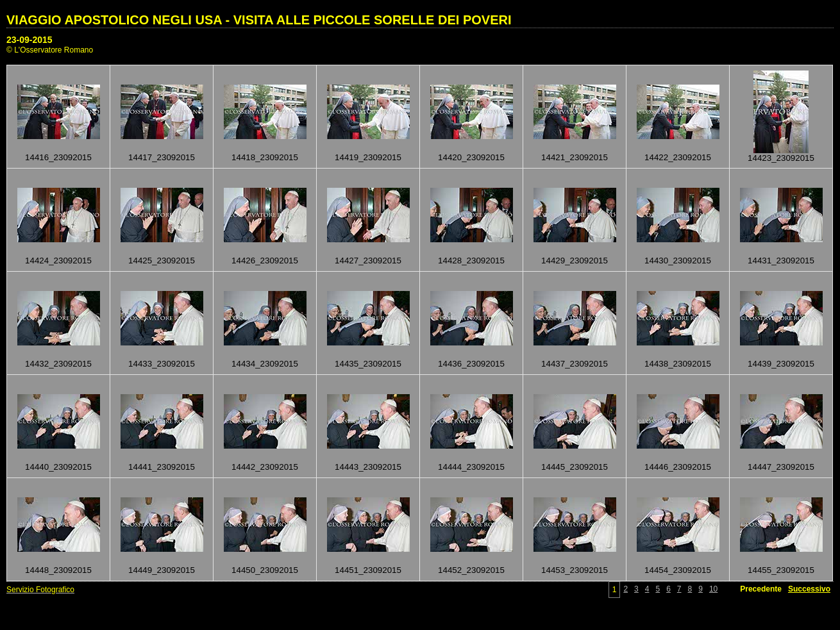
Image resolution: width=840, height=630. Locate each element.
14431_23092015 (781, 261)
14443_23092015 (368, 467)
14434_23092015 (265, 364)
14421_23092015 (575, 157)
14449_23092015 (162, 570)
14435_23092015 (368, 364)
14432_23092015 (58, 364)
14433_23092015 (162, 364)
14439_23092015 (781, 364)
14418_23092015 (265, 157)
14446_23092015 (678, 467)
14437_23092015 (575, 364)
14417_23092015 (162, 157)
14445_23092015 (575, 467)
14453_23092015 (575, 570)
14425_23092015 (162, 261)
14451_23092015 (368, 570)
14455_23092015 (781, 570)
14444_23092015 (471, 467)
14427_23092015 (368, 261)
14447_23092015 (781, 467)
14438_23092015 (678, 364)
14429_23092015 (575, 261)
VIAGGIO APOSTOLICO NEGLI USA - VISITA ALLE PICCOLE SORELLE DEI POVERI (259, 20)
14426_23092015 (265, 261)
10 (713, 589)
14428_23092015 (471, 261)
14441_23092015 (162, 467)
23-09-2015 (29, 40)
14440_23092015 (58, 467)
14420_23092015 (471, 157)
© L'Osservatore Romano (50, 50)
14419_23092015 (368, 157)
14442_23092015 (265, 467)
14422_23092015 (678, 157)
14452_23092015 (471, 570)
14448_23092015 (58, 570)
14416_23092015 (58, 157)
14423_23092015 (781, 158)
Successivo (809, 589)
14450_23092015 (265, 570)
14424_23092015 (58, 261)
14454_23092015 (678, 570)
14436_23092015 (471, 364)
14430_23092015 (678, 261)
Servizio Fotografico (40, 590)
